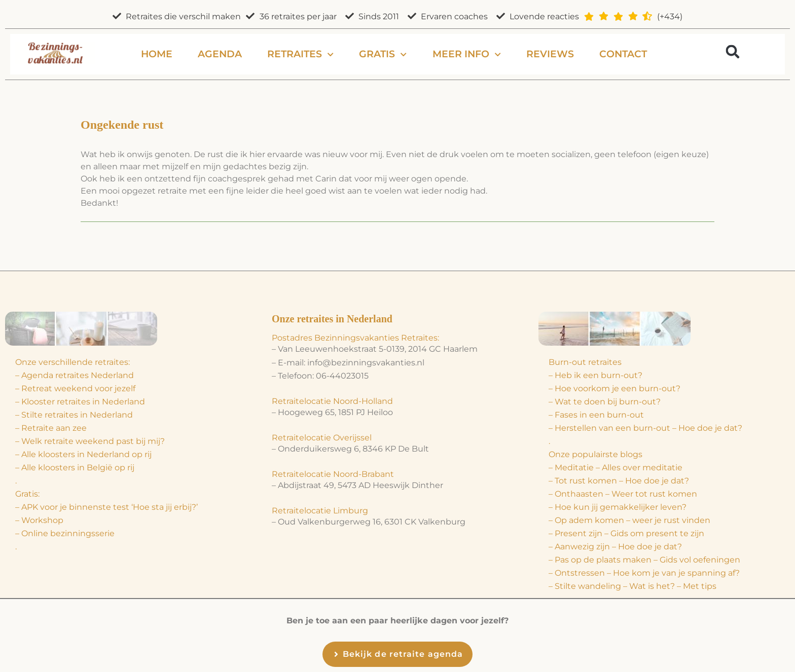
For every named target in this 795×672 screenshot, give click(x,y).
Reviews (550, 54)
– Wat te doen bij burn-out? (605, 402)
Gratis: (27, 494)
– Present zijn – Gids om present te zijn (626, 533)
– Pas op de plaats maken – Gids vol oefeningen (644, 560)
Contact (623, 54)
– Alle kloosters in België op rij (75, 468)
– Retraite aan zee (51, 428)
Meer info (467, 54)
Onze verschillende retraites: (73, 362)
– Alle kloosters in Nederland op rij (83, 454)
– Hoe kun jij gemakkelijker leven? (618, 507)
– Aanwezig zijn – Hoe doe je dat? (615, 547)
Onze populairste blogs (595, 454)
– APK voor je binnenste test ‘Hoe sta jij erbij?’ (106, 507)
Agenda (220, 54)
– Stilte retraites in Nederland (74, 415)
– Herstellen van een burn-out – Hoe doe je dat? (645, 428)
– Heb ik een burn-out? (595, 375)
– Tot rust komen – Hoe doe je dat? (619, 481)
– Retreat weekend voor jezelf (75, 388)
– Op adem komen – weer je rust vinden (629, 520)
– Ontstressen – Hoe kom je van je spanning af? (644, 573)
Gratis (383, 54)
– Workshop (39, 520)
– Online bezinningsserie (65, 533)
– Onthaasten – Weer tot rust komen (623, 494)
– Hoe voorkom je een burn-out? (615, 388)
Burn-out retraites (585, 362)
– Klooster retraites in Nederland (80, 402)
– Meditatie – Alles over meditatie (616, 468)
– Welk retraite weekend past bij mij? (90, 441)
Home (157, 54)
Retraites (300, 54)
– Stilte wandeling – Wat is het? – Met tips (633, 586)
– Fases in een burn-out (596, 415)
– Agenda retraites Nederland (75, 375)
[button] (733, 51)
